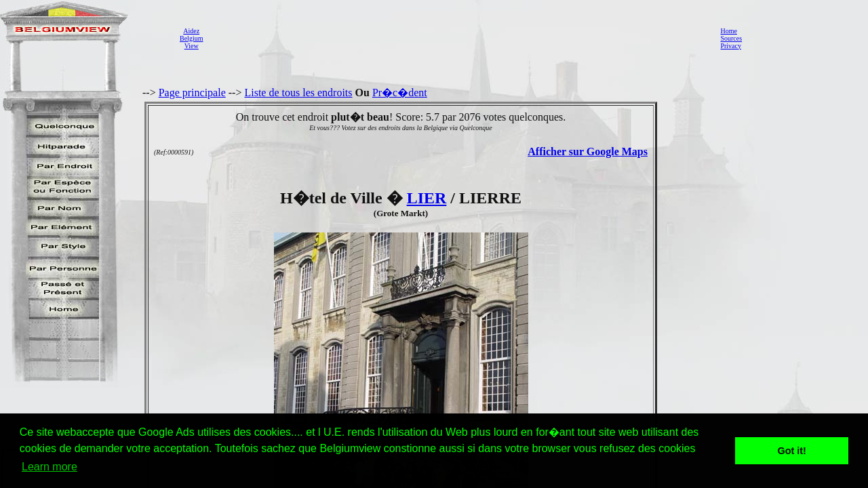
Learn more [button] (50, 467)
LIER (427, 198)
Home (728, 31)
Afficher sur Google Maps (588, 151)
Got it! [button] (792, 451)
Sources (731, 38)
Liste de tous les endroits (298, 93)
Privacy (731, 46)
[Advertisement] (458, 38)
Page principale (192, 93)
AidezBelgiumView (191, 38)
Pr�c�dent (400, 93)
